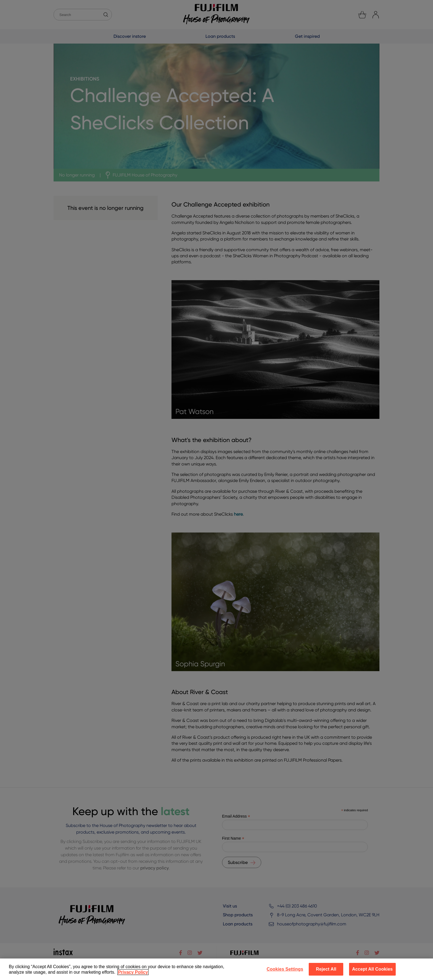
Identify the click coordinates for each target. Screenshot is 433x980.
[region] (216, 969)
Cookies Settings (285, 969)
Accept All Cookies (372, 969)
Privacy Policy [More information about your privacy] (133, 972)
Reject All (326, 969)
